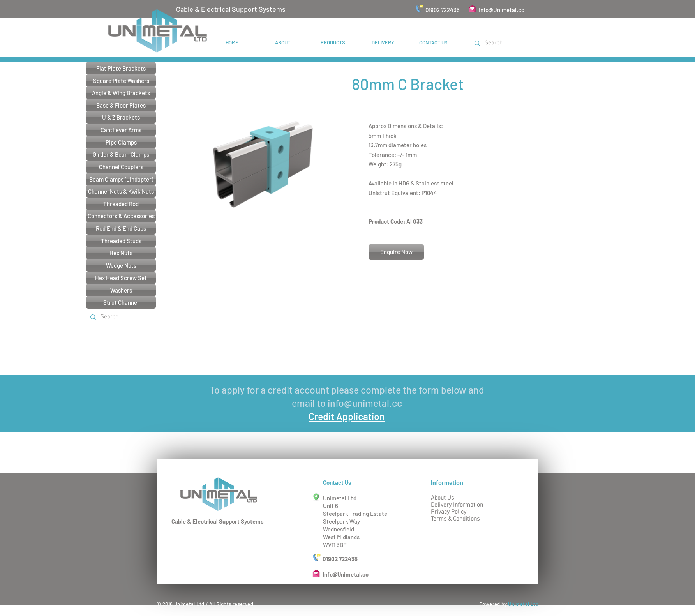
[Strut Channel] (121, 302)
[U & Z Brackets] (121, 117)
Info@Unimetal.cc (502, 10)
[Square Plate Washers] (121, 81)
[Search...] (509, 43)
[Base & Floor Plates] (121, 105)
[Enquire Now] (396, 252)
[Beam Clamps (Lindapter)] (121, 179)
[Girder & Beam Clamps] (121, 154)
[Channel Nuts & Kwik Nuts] (121, 191)
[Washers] (121, 290)
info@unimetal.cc (365, 403)
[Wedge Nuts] (121, 265)
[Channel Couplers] (121, 167)
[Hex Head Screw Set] (121, 278)
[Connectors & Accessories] (121, 216)
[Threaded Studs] (121, 241)
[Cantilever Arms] (121, 130)
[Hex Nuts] (121, 253)
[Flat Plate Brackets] (121, 68)
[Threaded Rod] (121, 204)
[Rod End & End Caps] (121, 228)
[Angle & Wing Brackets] (121, 93)
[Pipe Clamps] (121, 142)
